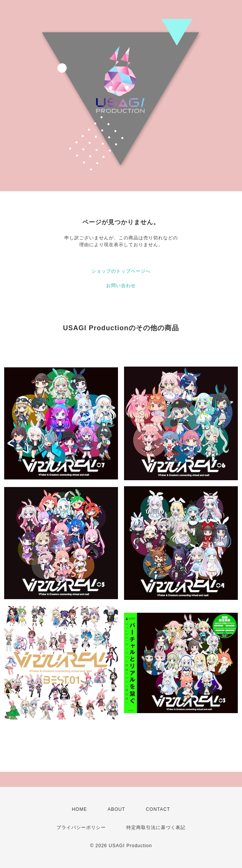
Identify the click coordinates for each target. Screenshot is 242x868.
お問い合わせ (121, 286)
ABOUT (116, 809)
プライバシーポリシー (81, 827)
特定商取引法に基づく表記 (156, 827)
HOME (79, 809)
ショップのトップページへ (121, 271)
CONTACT (158, 809)
